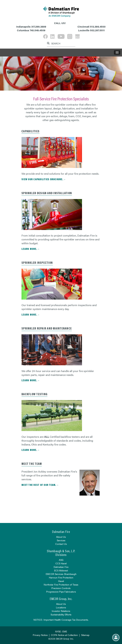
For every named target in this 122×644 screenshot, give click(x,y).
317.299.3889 (39, 26)
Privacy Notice (40, 635)
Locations (61, 607)
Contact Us (61, 544)
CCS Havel (61, 563)
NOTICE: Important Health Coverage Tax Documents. (61, 620)
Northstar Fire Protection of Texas (61, 584)
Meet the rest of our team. (39, 485)
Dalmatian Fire (61, 567)
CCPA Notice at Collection (64, 635)
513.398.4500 (98, 26)
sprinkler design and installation (47, 193)
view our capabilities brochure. (42, 179)
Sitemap (85, 635)
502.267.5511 (97, 30)
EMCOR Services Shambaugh (61, 574)
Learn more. (29, 249)
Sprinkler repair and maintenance (47, 328)
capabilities (30, 131)
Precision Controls (61, 588)
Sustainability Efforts (61, 614)
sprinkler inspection (37, 262)
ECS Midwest (61, 570)
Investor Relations (61, 611)
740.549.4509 (38, 30)
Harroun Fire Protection (61, 577)
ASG (61, 560)
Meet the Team (32, 464)
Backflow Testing (34, 394)
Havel (61, 581)
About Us (61, 537)
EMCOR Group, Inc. (61, 599)
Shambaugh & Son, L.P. (61, 551)
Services (61, 540)
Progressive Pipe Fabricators (61, 592)
